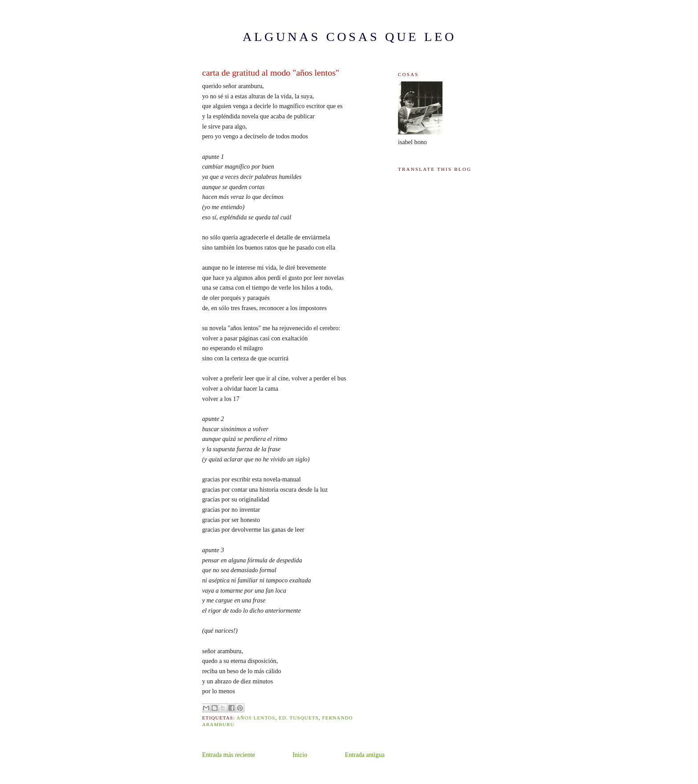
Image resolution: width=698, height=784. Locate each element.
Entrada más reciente (229, 755)
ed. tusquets (299, 718)
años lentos (256, 718)
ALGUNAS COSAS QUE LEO (349, 37)
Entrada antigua (365, 755)
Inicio (300, 755)
